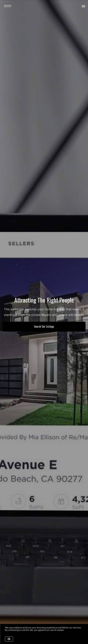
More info (69, 630)
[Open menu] (83, 6)
